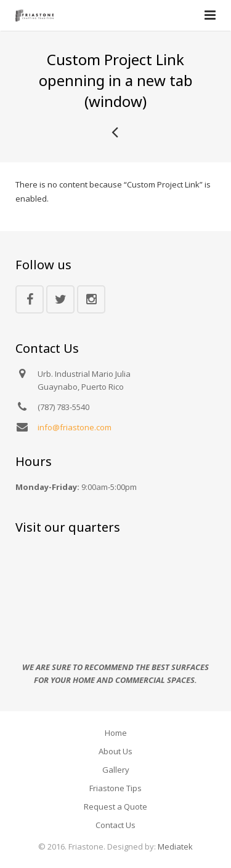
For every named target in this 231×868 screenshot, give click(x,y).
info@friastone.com (75, 427)
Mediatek (175, 846)
